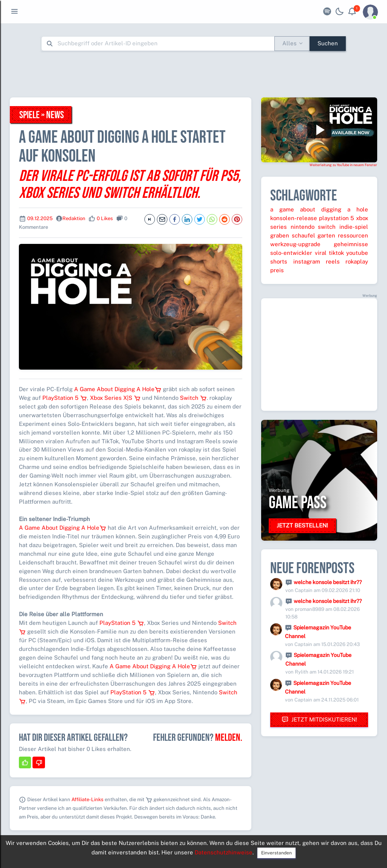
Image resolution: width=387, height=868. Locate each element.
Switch (193, 398)
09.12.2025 (40, 218)
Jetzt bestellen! (302, 525)
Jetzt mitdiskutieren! (319, 720)
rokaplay (357, 261)
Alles (289, 43)
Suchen (328, 43)
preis (277, 270)
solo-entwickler (291, 253)
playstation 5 (337, 218)
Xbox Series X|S (115, 398)
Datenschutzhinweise (224, 852)
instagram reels (317, 261)
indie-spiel (354, 227)
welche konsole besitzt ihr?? (328, 582)
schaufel (303, 235)
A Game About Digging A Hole (118, 389)
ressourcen (353, 235)
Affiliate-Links (87, 799)
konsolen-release (294, 218)
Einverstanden (276, 853)
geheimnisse (351, 244)
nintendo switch (313, 227)
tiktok (336, 253)
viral (321, 253)
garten (326, 235)
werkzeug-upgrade (295, 244)
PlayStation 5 (65, 398)
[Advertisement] (193, 74)
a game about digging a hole (319, 209)
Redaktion (74, 218)
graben (280, 235)
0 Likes (105, 218)
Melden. (229, 738)
